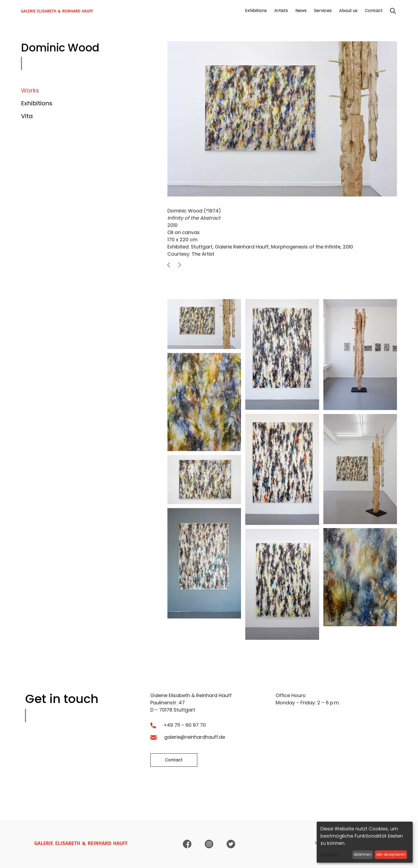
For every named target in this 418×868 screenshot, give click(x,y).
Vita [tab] (27, 116)
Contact (374, 11)
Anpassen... (331, 854)
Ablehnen (363, 854)
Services (323, 11)
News (301, 11)
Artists (281, 11)
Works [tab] (30, 91)
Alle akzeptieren (391, 854)
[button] (169, 265)
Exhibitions (256, 11)
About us (348, 11)
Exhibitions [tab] (37, 103)
